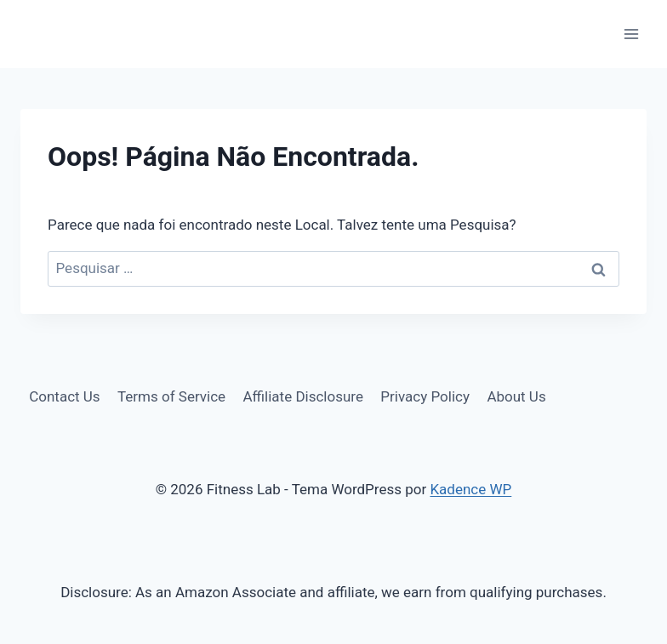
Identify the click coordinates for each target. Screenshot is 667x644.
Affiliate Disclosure (303, 396)
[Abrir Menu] (631, 34)
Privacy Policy (425, 396)
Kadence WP (470, 489)
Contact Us (64, 396)
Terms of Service (171, 396)
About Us (516, 396)
